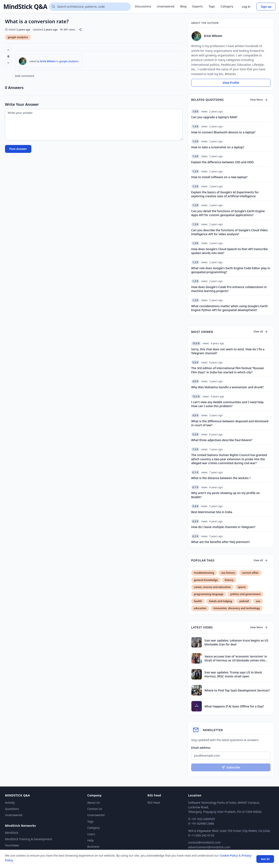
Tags (212, 6)
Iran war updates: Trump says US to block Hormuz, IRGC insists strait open (233, 674)
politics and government (245, 594)
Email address (201, 748)
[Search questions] (90, 7)
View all (261, 332)
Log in (246, 7)
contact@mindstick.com (204, 842)
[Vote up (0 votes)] (8, 50)
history (229, 580)
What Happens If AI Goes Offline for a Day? (234, 706)
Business (93, 847)
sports (242, 587)
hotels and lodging (221, 601)
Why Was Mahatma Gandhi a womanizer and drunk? (227, 387)
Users (91, 834)
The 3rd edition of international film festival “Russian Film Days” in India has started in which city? (228, 370)
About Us (94, 803)
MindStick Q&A (25, 7)
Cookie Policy (229, 855)
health (198, 601)
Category (227, 6)
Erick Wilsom (48, 61)
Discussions (143, 6)
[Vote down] (8, 63)
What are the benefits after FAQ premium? (220, 542)
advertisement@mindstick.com (209, 847)
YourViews (12, 845)
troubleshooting (204, 573)
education (200, 608)
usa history (228, 573)
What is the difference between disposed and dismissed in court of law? (230, 423)
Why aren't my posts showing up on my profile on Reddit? (226, 495)
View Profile (231, 83)
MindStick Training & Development (29, 839)
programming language (209, 594)
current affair (250, 573)
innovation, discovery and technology (237, 608)
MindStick (12, 833)
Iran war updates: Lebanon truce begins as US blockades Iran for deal (236, 642)
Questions (12, 809)
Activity (10, 803)
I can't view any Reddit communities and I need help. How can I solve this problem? (228, 404)
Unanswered (166, 6)
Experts (197, 6)
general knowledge (206, 580)
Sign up (266, 7)
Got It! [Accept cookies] (265, 859)
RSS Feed (154, 803)
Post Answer (18, 149)
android (244, 601)
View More (259, 100)
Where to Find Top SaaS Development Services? (237, 690)
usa (258, 601)
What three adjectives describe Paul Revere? (222, 440)
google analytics (18, 37)
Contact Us (95, 809)
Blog (183, 6)
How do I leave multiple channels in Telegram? (223, 527)
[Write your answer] (94, 125)
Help (91, 840)
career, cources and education (212, 587)
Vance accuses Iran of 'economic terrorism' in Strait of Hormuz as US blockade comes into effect (236, 658)
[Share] (80, 30)
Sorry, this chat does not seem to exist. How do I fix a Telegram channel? (228, 351)
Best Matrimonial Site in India (212, 512)
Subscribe (231, 767)
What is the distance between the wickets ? (221, 478)
